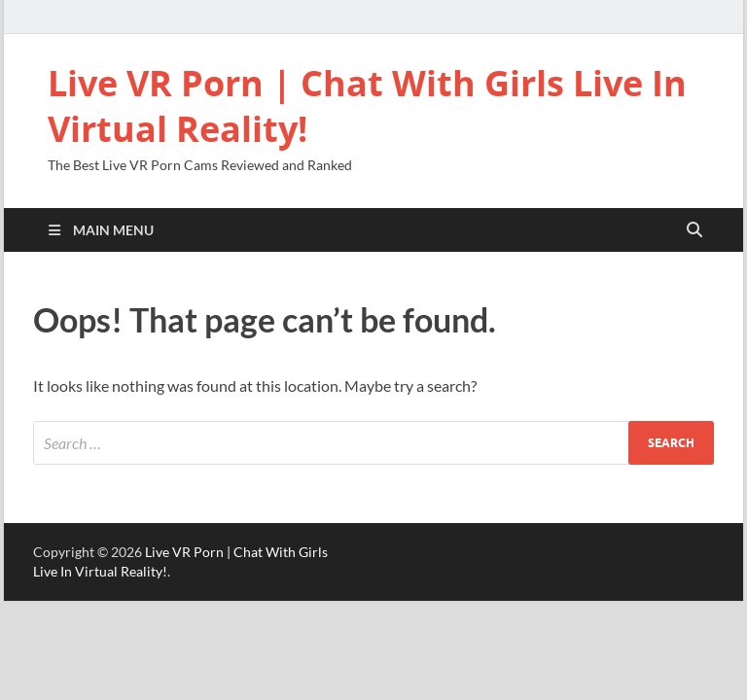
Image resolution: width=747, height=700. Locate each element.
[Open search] (694, 230)
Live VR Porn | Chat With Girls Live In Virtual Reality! (367, 106)
